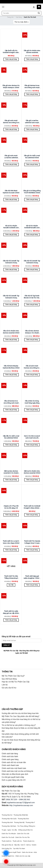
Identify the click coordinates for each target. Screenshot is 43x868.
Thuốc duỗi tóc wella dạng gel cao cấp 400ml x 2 (11, 612)
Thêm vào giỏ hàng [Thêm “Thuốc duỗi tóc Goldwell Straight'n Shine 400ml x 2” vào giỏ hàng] (32, 515)
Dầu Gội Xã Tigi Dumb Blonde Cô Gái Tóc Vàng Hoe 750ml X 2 (32, 297)
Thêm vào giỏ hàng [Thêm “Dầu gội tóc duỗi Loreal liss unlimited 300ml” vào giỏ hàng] (32, 164)
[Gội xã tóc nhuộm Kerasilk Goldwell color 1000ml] (11, 214)
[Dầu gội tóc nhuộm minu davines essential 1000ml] (32, 39)
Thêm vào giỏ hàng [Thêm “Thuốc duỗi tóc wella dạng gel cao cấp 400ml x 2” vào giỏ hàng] (11, 620)
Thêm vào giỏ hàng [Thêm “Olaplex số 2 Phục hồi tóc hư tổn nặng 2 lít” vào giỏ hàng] (11, 515)
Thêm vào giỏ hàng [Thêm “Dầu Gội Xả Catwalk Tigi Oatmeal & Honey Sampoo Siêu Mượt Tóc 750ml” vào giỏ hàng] (11, 305)
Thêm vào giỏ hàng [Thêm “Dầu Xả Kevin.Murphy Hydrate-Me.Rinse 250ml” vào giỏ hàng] (11, 375)
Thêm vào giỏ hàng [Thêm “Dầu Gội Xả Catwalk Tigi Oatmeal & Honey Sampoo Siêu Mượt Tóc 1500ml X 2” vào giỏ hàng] (11, 270)
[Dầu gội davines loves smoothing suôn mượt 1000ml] (32, 74)
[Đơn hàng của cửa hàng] (21, 22)
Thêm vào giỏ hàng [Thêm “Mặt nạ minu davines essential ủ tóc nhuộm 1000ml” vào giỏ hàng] (11, 480)
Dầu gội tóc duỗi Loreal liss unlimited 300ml (32, 157)
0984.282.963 (25, 800)
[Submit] (39, 13)
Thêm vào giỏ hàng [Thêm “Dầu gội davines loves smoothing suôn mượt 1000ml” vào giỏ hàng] (32, 94)
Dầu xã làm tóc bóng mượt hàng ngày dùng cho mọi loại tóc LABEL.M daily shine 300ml (32, 402)
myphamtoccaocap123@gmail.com (21, 803)
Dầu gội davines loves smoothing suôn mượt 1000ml (32, 87)
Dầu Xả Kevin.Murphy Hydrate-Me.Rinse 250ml (11, 367)
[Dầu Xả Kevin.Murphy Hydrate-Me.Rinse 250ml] (11, 354)
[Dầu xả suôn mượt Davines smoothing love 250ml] (32, 354)
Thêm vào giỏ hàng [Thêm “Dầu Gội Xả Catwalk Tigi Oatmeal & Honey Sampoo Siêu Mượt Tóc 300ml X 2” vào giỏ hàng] (32, 270)
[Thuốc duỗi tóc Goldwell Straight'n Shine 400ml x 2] (32, 494)
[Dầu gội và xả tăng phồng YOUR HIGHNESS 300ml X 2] (32, 179)
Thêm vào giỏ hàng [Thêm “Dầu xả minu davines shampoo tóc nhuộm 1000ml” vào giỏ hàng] (32, 340)
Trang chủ (10, 17)
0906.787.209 (11, 800)
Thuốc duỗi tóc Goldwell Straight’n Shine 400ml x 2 (32, 507)
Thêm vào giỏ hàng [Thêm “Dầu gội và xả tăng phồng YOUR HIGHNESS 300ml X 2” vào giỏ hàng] (32, 199)
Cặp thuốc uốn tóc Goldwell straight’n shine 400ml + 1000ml (11, 52)
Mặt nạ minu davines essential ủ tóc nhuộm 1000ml (11, 472)
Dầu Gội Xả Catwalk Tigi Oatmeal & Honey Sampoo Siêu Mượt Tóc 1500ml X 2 (11, 262)
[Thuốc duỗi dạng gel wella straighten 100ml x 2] (32, 564)
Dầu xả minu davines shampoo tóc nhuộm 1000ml (32, 332)
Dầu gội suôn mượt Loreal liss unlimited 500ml (11, 157)
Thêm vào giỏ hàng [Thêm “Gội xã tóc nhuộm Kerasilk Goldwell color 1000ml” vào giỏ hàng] (11, 235)
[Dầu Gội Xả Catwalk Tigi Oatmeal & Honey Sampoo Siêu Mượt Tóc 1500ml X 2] (11, 249)
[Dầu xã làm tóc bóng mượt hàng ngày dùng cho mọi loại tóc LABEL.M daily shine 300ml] (32, 389)
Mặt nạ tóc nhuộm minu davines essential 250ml (32, 472)
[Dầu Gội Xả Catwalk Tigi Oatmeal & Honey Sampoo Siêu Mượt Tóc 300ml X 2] (32, 249)
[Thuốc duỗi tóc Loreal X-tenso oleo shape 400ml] (11, 529)
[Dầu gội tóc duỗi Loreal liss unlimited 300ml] (32, 144)
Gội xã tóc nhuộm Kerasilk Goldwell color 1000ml (11, 227)
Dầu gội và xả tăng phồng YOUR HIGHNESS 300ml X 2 (32, 192)
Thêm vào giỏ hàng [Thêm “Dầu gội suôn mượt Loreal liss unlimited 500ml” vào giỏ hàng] (11, 164)
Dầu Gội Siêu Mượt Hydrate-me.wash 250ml (11, 192)
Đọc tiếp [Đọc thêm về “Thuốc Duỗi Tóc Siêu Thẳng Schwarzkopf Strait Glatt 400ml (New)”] (11, 585)
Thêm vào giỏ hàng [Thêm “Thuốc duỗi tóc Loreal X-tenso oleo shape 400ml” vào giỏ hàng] (11, 550)
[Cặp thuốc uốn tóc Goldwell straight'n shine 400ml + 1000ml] (11, 39)
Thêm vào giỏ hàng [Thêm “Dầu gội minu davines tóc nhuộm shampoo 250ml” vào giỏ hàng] (11, 94)
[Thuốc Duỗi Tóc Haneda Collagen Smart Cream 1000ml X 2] (32, 529)
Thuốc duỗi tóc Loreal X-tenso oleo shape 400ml (11, 542)
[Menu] (3, 7)
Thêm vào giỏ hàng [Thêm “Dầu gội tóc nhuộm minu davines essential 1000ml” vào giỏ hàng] (32, 59)
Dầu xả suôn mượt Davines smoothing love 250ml (32, 367)
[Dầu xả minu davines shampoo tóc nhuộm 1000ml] (32, 319)
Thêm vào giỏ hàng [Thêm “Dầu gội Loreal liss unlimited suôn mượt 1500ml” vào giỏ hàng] (32, 129)
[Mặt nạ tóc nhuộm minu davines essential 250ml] (32, 459)
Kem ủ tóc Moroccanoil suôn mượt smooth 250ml (32, 437)
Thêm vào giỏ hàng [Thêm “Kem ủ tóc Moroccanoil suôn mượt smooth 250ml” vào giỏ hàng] (32, 445)
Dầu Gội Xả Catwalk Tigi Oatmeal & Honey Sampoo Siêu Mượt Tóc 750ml (11, 297)
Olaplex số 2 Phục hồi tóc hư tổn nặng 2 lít (11, 507)
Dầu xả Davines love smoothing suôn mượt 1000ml (11, 402)
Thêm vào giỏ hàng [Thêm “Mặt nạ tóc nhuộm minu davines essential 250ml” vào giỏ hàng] (32, 480)
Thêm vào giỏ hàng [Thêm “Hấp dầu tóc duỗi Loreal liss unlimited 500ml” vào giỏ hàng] (11, 445)
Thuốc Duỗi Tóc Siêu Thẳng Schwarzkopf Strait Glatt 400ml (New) (11, 577)
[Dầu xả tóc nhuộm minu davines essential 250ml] (11, 319)
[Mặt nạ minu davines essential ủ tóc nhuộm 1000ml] (11, 459)
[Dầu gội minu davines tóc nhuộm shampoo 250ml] (11, 74)
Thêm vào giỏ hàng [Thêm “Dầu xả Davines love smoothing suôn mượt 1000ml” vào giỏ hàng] (11, 410)
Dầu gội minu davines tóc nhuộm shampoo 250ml (11, 86)
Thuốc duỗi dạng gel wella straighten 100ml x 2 (32, 577)
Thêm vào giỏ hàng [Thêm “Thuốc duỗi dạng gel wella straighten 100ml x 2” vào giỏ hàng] (32, 585)
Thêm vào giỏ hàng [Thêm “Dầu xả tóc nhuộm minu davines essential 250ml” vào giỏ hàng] (11, 340)
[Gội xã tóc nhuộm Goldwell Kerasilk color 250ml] (32, 214)
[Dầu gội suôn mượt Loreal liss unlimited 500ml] (11, 144)
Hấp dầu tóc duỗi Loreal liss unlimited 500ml (11, 437)
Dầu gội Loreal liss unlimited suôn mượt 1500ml (32, 122)
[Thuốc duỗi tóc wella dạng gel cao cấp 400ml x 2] (11, 600)
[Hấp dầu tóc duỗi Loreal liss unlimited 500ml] (11, 424)
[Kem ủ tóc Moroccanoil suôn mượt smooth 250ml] (32, 424)
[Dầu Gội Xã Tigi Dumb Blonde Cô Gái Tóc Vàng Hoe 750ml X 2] (32, 284)
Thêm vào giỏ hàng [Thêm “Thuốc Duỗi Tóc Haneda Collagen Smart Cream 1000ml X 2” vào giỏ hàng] (32, 550)
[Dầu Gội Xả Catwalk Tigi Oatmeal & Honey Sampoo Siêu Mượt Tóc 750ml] (11, 284)
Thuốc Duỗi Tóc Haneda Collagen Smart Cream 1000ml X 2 (32, 542)
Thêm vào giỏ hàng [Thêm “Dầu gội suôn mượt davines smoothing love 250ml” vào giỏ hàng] (11, 129)
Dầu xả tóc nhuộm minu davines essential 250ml (11, 332)
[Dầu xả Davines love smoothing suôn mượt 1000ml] (11, 389)
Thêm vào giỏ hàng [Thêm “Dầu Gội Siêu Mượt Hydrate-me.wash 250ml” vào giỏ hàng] (11, 199)
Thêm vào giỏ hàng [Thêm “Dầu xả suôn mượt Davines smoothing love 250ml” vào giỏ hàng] (32, 375)
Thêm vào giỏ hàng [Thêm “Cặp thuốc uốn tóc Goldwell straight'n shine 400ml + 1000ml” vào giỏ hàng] (11, 59)
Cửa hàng (19, 17)
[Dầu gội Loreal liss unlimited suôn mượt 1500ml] (32, 109)
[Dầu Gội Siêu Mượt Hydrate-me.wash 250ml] (11, 179)
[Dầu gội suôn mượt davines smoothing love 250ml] (11, 109)
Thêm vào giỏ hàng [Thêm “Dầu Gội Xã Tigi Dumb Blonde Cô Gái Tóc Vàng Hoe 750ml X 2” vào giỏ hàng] (32, 305)
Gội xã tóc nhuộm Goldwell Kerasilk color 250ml (32, 227)
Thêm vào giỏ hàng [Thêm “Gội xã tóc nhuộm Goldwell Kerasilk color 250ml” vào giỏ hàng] (32, 235)
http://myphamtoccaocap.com (21, 805)
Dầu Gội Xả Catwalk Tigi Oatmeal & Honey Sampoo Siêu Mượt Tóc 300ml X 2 (32, 262)
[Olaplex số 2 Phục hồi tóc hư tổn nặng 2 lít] (11, 494)
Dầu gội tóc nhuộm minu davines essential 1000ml (32, 52)
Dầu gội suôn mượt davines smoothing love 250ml (11, 122)
